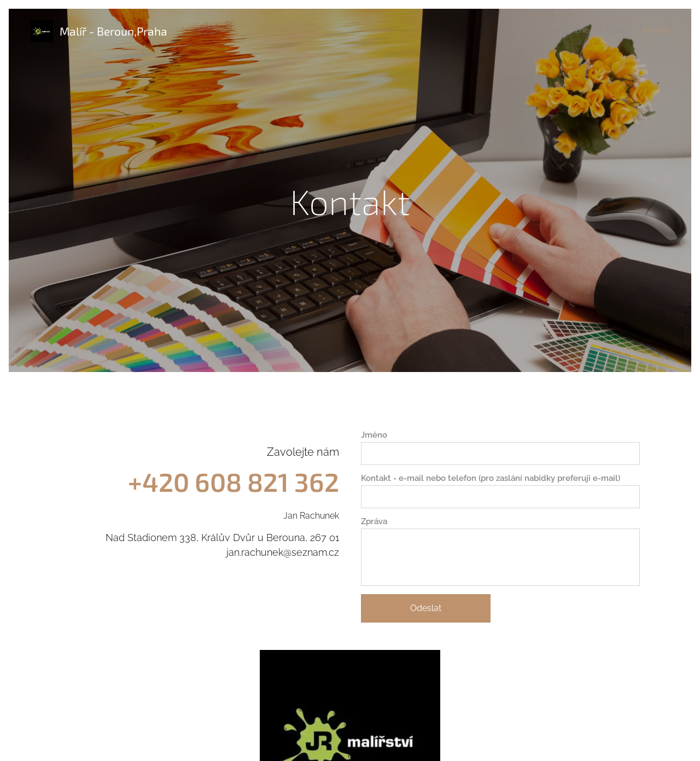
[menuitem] (620, 31)
